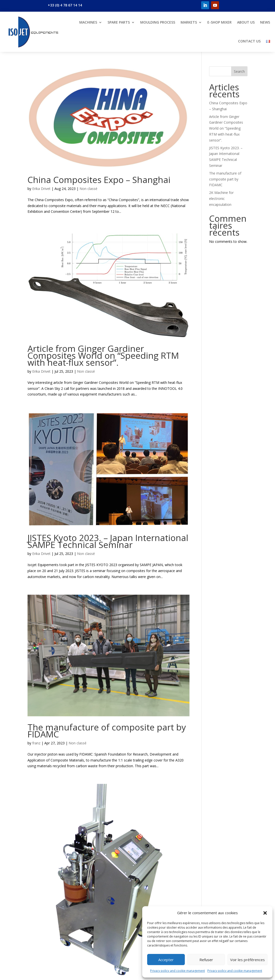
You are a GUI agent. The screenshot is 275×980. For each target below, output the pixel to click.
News (265, 22)
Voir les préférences (247, 960)
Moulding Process (158, 22)
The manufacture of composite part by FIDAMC (107, 731)
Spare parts (119, 22)
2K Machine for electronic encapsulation (221, 199)
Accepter (166, 960)
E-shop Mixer (220, 22)
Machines (88, 22)
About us (246, 22)
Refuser (206, 960)
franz (36, 743)
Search (239, 71)
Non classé (88, 189)
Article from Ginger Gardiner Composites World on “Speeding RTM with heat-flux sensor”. (103, 355)
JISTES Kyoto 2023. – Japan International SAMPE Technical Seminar (108, 541)
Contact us (249, 41)
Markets (189, 22)
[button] (265, 913)
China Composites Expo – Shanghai (99, 180)
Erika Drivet (41, 189)
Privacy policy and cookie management (178, 971)
